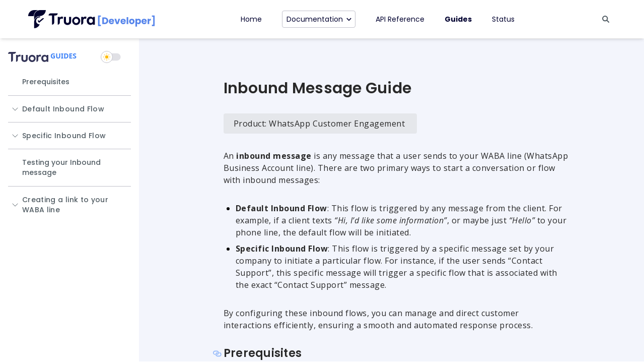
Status (503, 19)
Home (251, 19)
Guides (458, 19)
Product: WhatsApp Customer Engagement (319, 124)
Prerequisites (46, 82)
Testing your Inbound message (61, 167)
